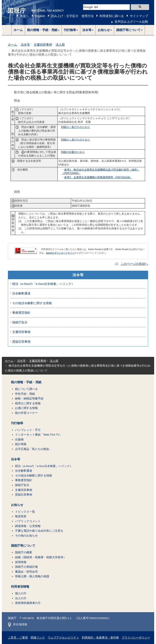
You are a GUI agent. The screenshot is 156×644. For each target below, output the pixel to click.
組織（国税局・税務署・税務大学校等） (41, 557)
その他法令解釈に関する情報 (32, 303)
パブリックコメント (28, 521)
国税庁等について (23, 546)
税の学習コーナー (26, 413)
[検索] (106, 7)
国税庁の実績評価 (26, 567)
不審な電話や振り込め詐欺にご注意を (39, 531)
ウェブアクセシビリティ (63, 638)
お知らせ (17, 505)
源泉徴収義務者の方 (28, 603)
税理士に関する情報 (28, 403)
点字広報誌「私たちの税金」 (34, 449)
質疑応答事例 (21, 342)
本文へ (24, 16)
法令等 (25, 45)
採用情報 (21, 562)
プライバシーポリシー (136, 638)
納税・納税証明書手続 (29, 399)
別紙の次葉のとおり (73, 152)
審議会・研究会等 (26, 572)
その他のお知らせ (26, 536)
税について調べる (26, 389)
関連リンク (38, 638)
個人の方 (21, 593)
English (40, 16)
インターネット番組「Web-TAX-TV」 (39, 435)
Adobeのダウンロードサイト (60, 253)
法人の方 (21, 598)
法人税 (60, 45)
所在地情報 (18, 624)
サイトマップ (139, 16)
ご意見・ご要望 (18, 638)
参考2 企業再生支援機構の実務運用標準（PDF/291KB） (98, 177)
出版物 (19, 440)
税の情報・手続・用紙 (26, 382)
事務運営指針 (21, 313)
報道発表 (21, 516)
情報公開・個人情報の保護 (32, 576)
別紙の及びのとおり (75, 127)
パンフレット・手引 (28, 430)
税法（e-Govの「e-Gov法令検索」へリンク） (43, 284)
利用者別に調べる (112, 16)
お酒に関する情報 (26, 408)
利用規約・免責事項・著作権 (100, 638)
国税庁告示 (20, 322)
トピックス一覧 (25, 512)
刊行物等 (17, 423)
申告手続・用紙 (25, 394)
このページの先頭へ (134, 264)
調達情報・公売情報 (28, 526)
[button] (43, 30)
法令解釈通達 (21, 293)
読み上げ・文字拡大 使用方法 (72, 16)
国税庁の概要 (24, 552)
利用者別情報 (20, 587)
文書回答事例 (43, 45)
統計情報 (21, 444)
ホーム (18, 30)
